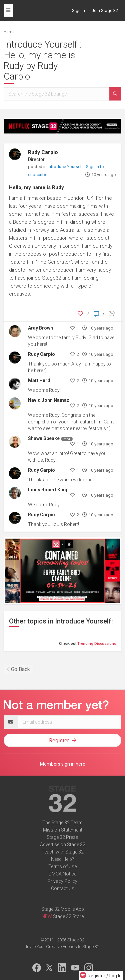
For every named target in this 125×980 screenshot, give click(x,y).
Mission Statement (63, 830)
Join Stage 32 (105, 10)
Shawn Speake (44, 438)
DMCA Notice (62, 874)
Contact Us (63, 888)
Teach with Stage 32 (63, 852)
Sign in (78, 10)
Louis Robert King (48, 490)
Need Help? (62, 859)
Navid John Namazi (49, 400)
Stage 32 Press (62, 837)
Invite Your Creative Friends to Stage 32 (63, 947)
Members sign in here (63, 764)
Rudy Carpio (43, 152)
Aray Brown (40, 328)
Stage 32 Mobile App (63, 909)
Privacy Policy (62, 881)
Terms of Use (62, 866)
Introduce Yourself (66, 167)
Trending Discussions (97, 644)
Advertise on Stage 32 (63, 845)
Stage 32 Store (68, 916)
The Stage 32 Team (62, 823)
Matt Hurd (39, 380)
